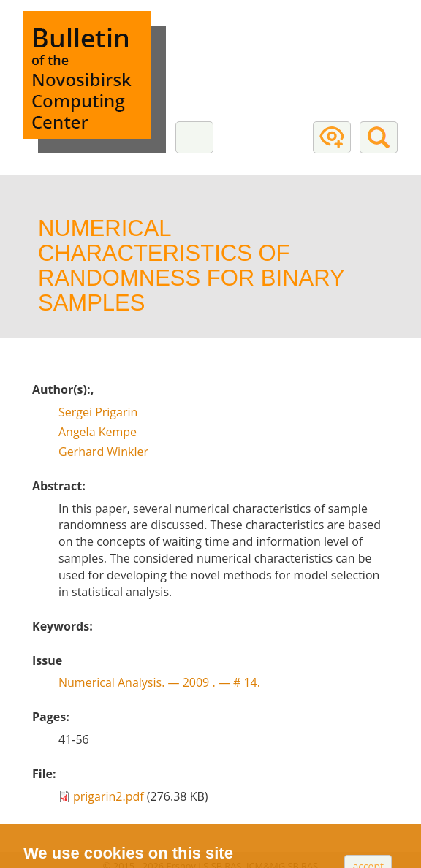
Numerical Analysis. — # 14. (159, 682)
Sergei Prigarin (98, 412)
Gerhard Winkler (103, 452)
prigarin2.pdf (109, 796)
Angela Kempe (98, 432)
